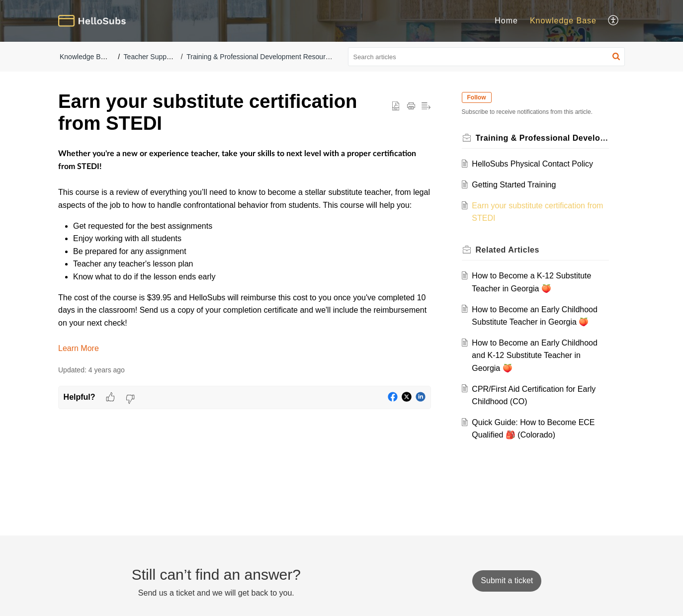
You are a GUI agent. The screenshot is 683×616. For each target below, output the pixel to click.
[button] (614, 21)
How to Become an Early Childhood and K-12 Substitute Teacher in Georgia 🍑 (536, 355)
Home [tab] (506, 21)
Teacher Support (149, 57)
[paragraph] (245, 251)
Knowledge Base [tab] (563, 21)
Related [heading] (509, 250)
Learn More (79, 348)
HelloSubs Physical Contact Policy (534, 164)
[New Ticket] (507, 580)
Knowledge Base (86, 57)
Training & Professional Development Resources (261, 57)
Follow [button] (478, 97)
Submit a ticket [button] (507, 580)
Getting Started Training (515, 185)
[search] (487, 57)
